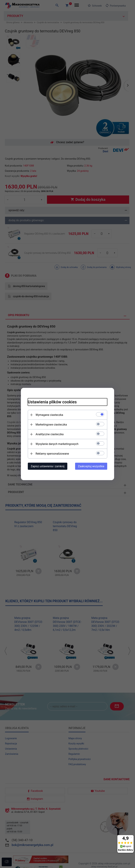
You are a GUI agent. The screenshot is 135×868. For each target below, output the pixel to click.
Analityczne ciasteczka (50, 434)
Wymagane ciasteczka (49, 415)
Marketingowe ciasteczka (51, 425)
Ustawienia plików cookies (52, 402)
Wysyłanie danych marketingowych (57, 444)
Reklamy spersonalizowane (52, 454)
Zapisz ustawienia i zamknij (48, 466)
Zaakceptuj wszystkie (91, 466)
